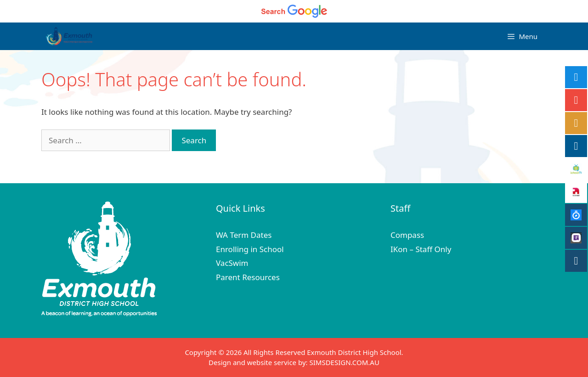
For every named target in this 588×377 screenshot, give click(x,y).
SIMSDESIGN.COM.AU (344, 362)
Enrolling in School (250, 249)
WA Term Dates (244, 235)
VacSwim (232, 263)
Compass (407, 235)
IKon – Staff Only (421, 249)
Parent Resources (248, 277)
